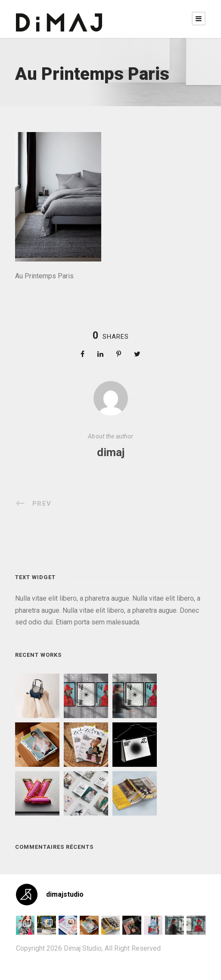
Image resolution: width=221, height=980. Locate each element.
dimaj (111, 452)
